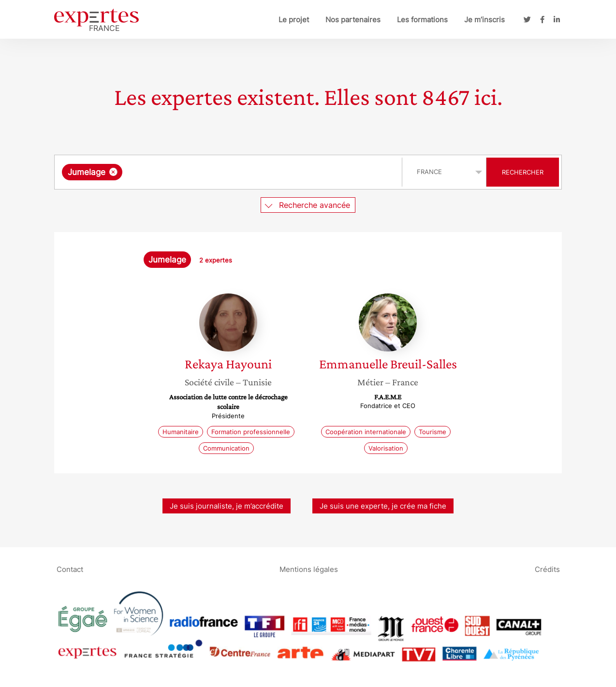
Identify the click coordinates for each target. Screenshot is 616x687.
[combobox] (229, 172)
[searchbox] (224, 172)
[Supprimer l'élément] (113, 172)
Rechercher (523, 172)
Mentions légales (309, 569)
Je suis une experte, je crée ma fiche (383, 506)
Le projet (294, 20)
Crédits (547, 569)
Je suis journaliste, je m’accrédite (227, 506)
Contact (70, 569)
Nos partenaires (353, 20)
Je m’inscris (484, 20)
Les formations (422, 20)
